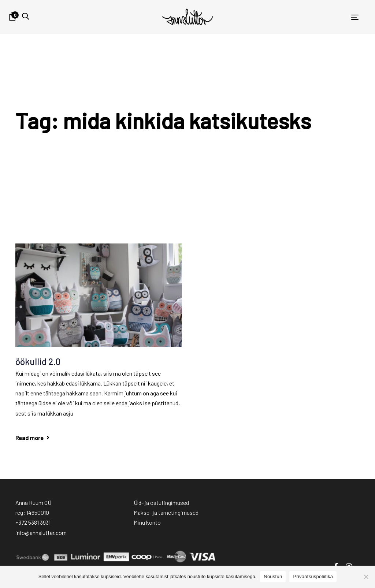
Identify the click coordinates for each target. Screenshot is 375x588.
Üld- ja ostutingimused (161, 503)
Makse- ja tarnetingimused (166, 512)
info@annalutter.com (41, 533)
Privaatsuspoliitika (313, 576)
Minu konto (147, 522)
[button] (26, 16)
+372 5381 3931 (33, 522)
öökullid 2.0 (38, 361)
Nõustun (273, 576)
